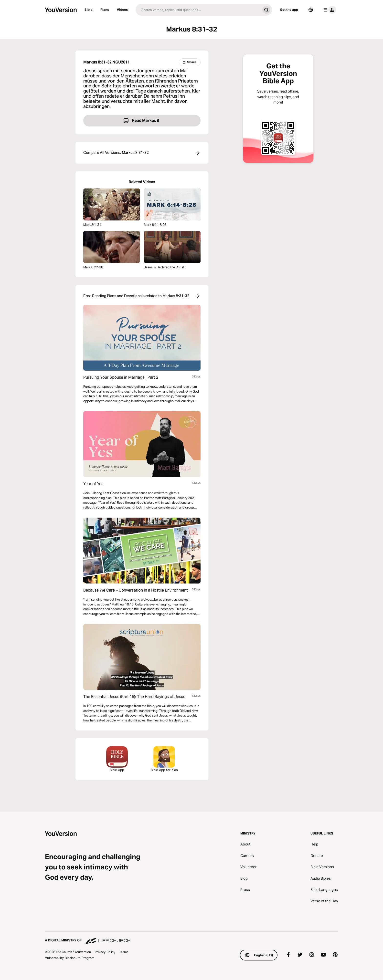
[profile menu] (329, 10)
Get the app (289, 10)
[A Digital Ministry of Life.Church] (191, 938)
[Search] (198, 10)
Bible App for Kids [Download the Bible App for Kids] (164, 759)
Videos (122, 10)
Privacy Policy (105, 952)
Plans (105, 10)
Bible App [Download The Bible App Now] (117, 759)
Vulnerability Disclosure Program (70, 958)
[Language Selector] (311, 10)
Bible (89, 10)
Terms (124, 952)
